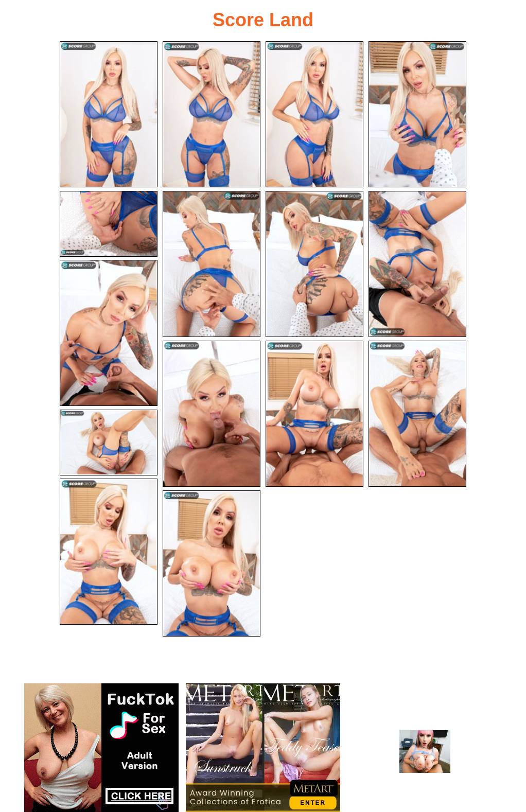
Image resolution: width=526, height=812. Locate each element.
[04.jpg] (417, 114)
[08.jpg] (417, 264)
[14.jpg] (109, 552)
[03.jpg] (314, 114)
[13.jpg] (109, 443)
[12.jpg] (417, 414)
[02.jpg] (212, 114)
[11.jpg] (314, 414)
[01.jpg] (109, 114)
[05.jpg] (109, 224)
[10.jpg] (212, 414)
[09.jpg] (109, 333)
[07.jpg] (314, 264)
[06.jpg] (212, 264)
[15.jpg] (212, 563)
